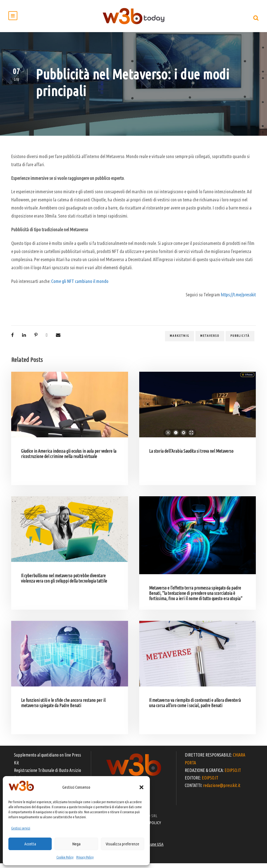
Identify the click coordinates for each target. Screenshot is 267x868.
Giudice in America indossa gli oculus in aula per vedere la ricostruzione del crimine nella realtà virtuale (69, 458)
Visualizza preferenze (122, 844)
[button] (141, 787)
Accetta (30, 844)
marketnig (179, 340)
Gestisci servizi (21, 828)
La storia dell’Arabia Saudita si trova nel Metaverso (191, 456)
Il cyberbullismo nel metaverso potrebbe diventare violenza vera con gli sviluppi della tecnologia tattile (64, 583)
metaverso (210, 340)
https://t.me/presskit (238, 299)
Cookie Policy (65, 857)
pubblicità (240, 340)
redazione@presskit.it (222, 790)
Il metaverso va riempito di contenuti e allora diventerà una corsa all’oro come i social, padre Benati (195, 708)
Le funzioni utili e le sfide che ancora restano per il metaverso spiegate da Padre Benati (63, 708)
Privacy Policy (85, 857)
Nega (76, 844)
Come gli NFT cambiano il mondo (80, 286)
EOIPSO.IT (233, 775)
